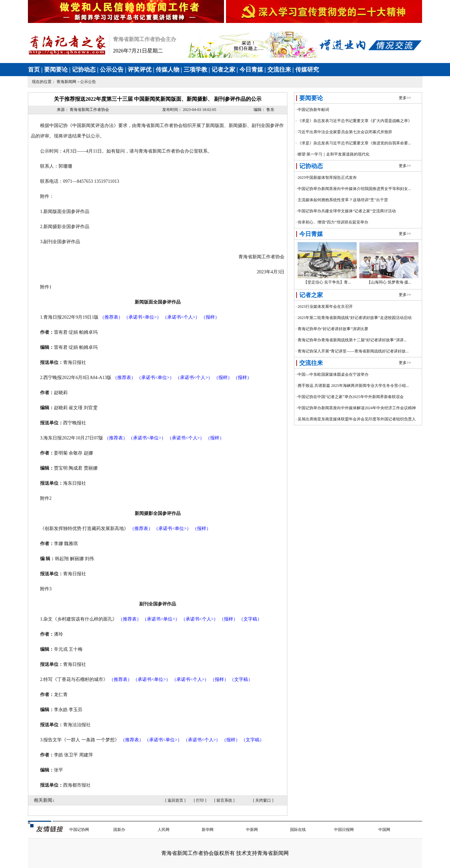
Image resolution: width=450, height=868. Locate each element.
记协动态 (84, 70)
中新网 (252, 830)
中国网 (384, 830)
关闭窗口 (263, 800)
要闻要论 (56, 70)
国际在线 (298, 830)
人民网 (164, 830)
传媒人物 (168, 70)
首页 (34, 70)
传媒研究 (307, 70)
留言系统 (224, 800)
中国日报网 (344, 830)
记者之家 (223, 70)
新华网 (208, 830)
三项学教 (195, 70)
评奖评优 (140, 70)
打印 (200, 800)
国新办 (119, 830)
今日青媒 (251, 70)
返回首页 (175, 800)
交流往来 (279, 70)
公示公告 (112, 70)
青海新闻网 (66, 82)
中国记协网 (79, 830)
